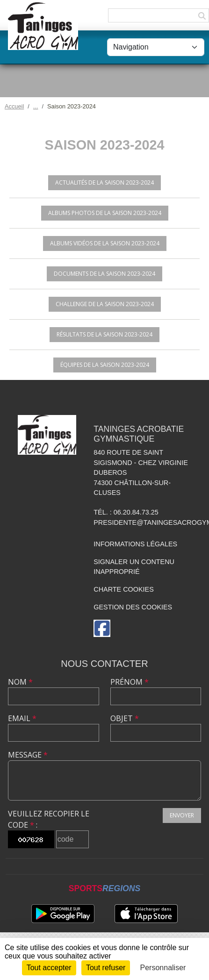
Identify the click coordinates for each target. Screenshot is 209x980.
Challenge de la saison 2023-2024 (105, 304)
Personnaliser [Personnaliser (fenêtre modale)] (163, 968)
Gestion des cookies (133, 607)
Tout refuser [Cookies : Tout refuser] (106, 968)
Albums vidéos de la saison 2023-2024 (105, 243)
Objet (125, 718)
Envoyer (182, 815)
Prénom (130, 682)
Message (28, 755)
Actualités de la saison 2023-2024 (104, 182)
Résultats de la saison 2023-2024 (104, 334)
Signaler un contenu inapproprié (134, 567)
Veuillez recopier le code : (49, 819)
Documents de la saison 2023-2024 (104, 274)
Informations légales (135, 544)
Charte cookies (123, 589)
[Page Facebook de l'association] (102, 628)
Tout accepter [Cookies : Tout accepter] (49, 968)
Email (22, 718)
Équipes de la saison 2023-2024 (105, 365)
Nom (20, 682)
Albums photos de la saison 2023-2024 (105, 213)
